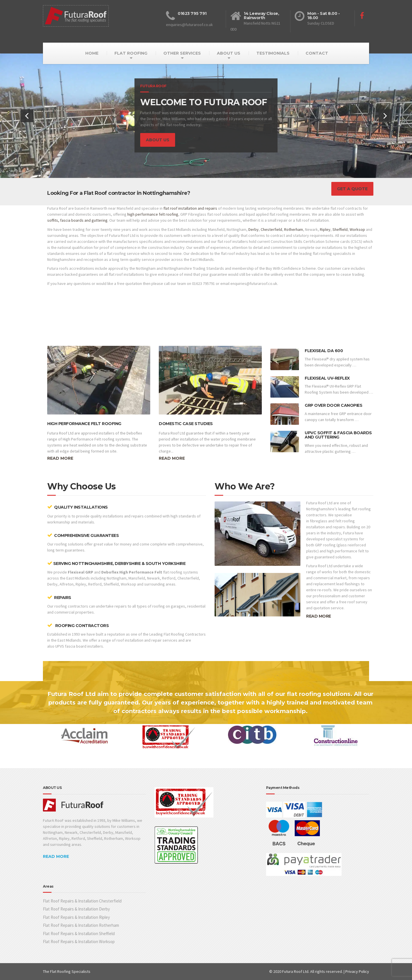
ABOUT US (229, 53)
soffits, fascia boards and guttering (77, 220)
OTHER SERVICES (182, 53)
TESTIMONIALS (273, 53)
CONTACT (317, 53)
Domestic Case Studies (186, 424)
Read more (60, 458)
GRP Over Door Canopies (333, 405)
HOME (92, 53)
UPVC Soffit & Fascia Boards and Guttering (338, 435)
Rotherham (294, 229)
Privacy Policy (357, 971)
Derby (253, 229)
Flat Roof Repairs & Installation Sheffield (79, 934)
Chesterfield (271, 229)
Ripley (325, 229)
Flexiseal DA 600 (324, 351)
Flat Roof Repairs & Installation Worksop (79, 942)
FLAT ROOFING (131, 53)
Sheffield (340, 229)
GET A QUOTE (352, 189)
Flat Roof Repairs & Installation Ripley (76, 917)
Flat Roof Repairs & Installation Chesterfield (82, 901)
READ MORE (319, 616)
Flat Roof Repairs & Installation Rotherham (81, 925)
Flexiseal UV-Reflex (327, 378)
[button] (27, 116)
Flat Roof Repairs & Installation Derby (76, 909)
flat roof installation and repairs (190, 208)
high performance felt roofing (153, 214)
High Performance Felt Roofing (84, 424)
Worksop (357, 229)
